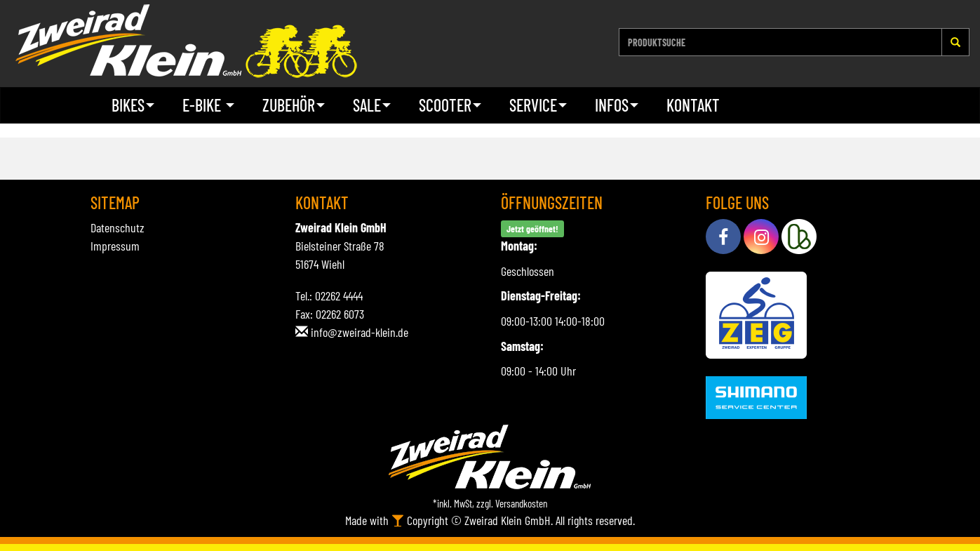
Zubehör (294, 105)
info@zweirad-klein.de (360, 332)
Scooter (450, 105)
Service (538, 105)
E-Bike (208, 105)
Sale (372, 105)
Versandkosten (521, 503)
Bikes (133, 105)
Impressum (115, 246)
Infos (617, 105)
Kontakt (693, 105)
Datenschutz (118, 227)
